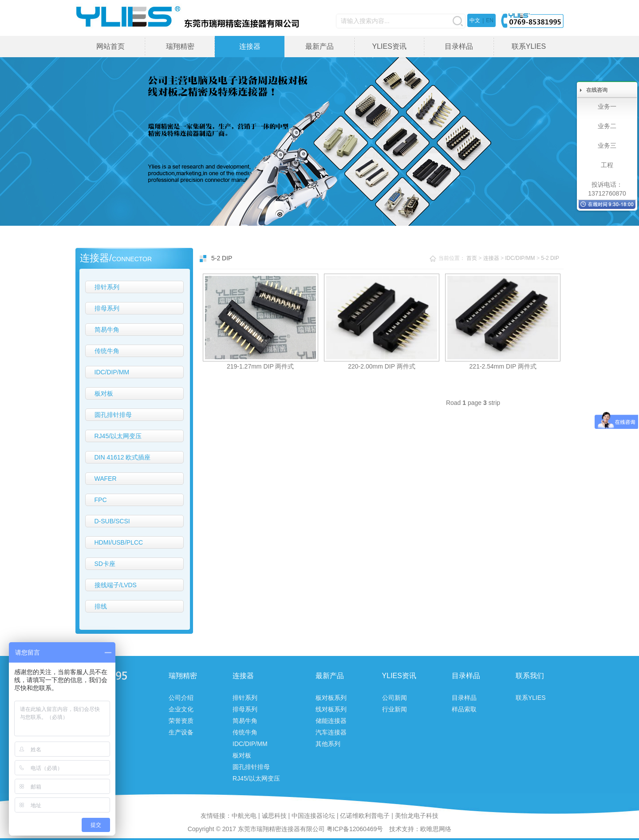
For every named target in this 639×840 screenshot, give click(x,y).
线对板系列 (331, 709)
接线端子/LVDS (116, 585)
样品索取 (464, 709)
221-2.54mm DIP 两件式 (503, 366)
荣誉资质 (181, 721)
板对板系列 (331, 698)
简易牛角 (107, 330)
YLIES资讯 (389, 46)
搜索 (458, 21)
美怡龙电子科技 (417, 816)
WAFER (106, 479)
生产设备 (181, 732)
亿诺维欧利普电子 (365, 816)
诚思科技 (274, 816)
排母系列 (107, 308)
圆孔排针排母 (113, 415)
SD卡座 (105, 564)
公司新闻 (394, 698)
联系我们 (530, 676)
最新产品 (319, 46)
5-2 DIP (550, 258)
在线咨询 (597, 90)
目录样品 (459, 46)
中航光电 (244, 816)
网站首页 (110, 46)
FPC (101, 500)
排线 (101, 606)
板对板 (104, 393)
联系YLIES (529, 46)
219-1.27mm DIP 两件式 (260, 366)
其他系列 (328, 744)
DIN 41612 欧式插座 (123, 457)
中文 (475, 20)
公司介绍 (181, 698)
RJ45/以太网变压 (118, 436)
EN (490, 20)
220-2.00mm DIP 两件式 (381, 366)
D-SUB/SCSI (112, 521)
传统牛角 (107, 351)
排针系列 (107, 287)
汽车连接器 (331, 732)
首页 (472, 258)
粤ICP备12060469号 (355, 829)
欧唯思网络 (436, 829)
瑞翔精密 (180, 46)
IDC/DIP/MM (112, 372)
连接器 (250, 46)
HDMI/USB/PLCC (119, 542)
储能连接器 (331, 721)
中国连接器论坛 (313, 816)
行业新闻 (394, 709)
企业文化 (181, 709)
